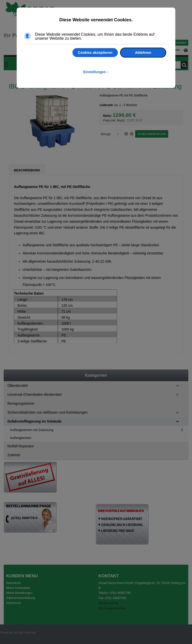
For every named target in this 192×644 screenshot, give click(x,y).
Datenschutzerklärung (21, 598)
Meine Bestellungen (19, 593)
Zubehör (14, 455)
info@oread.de (108, 603)
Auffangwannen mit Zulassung (32, 430)
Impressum (14, 603)
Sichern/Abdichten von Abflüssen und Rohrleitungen (48, 412)
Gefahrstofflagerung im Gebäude (35, 421)
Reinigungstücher (21, 403)
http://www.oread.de (112, 608)
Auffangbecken (21, 438)
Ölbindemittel (18, 386)
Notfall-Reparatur (21, 446)
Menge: (106, 134)
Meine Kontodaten (18, 588)
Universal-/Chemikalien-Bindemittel (34, 395)
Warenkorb (13, 583)
